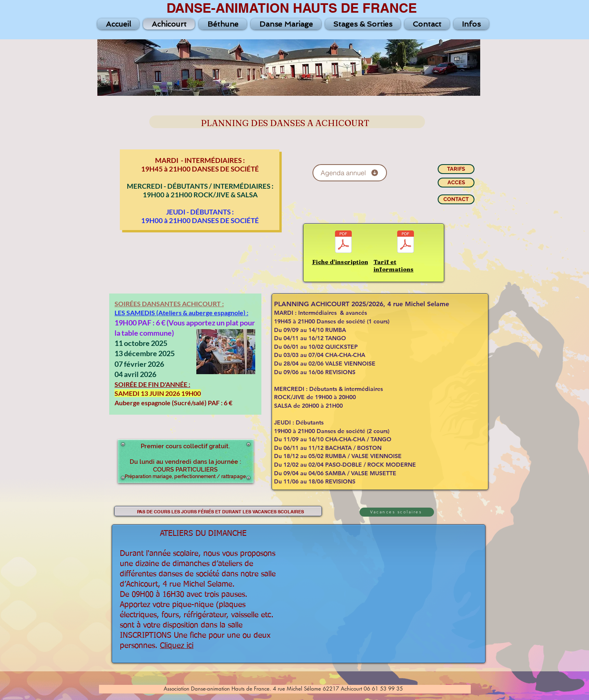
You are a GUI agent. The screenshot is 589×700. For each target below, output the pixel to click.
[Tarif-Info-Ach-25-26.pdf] (406, 243)
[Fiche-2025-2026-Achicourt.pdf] (343, 243)
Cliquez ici (177, 646)
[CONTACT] (456, 199)
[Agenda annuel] (350, 173)
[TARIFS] (456, 169)
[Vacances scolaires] (397, 512)
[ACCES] (456, 183)
